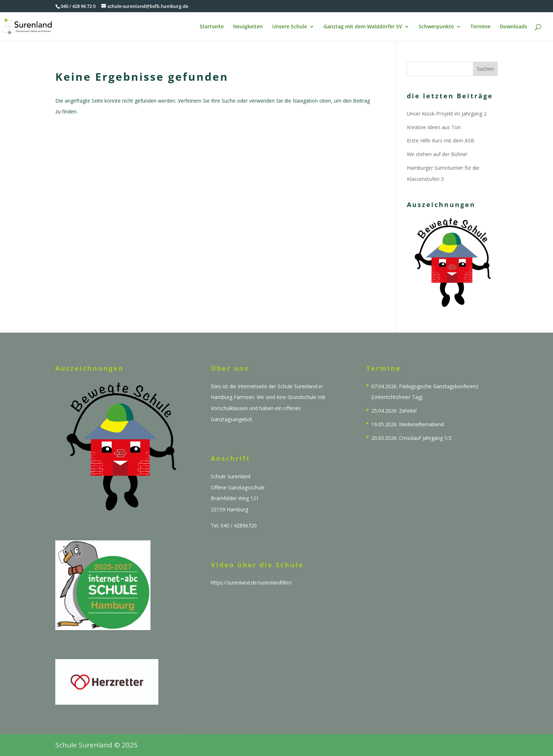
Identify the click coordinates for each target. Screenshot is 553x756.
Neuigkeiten (248, 27)
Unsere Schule (290, 27)
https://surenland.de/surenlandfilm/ (251, 583)
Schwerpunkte (436, 27)
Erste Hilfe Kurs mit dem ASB (441, 140)
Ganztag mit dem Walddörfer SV (363, 27)
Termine (480, 27)
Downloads (513, 27)
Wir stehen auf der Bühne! (437, 154)
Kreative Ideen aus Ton (434, 127)
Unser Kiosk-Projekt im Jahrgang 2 (447, 114)
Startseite (212, 27)
